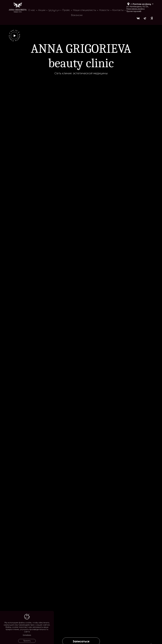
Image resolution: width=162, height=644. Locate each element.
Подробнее (27, 635)
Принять (27, 641)
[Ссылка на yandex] (152, 19)
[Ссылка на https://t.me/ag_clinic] (145, 19)
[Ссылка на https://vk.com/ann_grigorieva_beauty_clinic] (138, 19)
